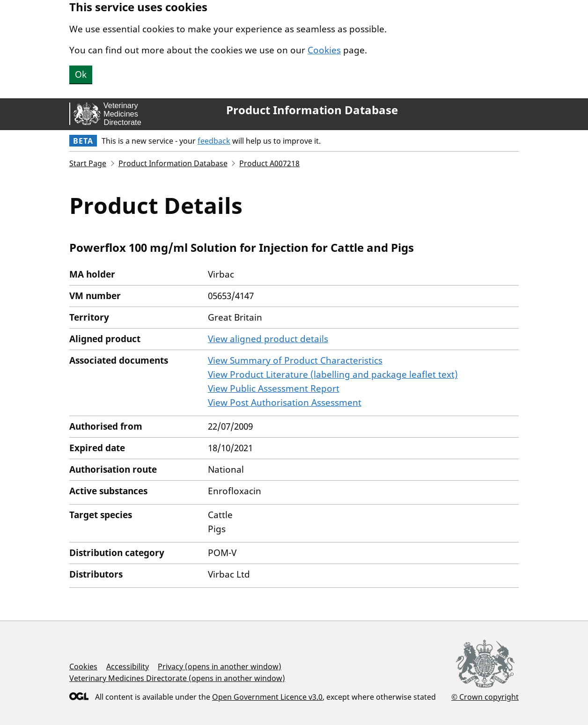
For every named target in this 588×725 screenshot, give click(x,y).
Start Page (88, 163)
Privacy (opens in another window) (220, 666)
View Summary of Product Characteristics (295, 360)
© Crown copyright (485, 697)
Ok (81, 74)
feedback (214, 141)
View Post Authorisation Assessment (285, 403)
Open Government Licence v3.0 (267, 697)
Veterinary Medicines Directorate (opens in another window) (177, 678)
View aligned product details (268, 339)
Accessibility (128, 666)
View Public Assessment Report (274, 388)
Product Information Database (312, 110)
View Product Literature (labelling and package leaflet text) (333, 374)
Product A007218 (269, 163)
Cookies (324, 50)
